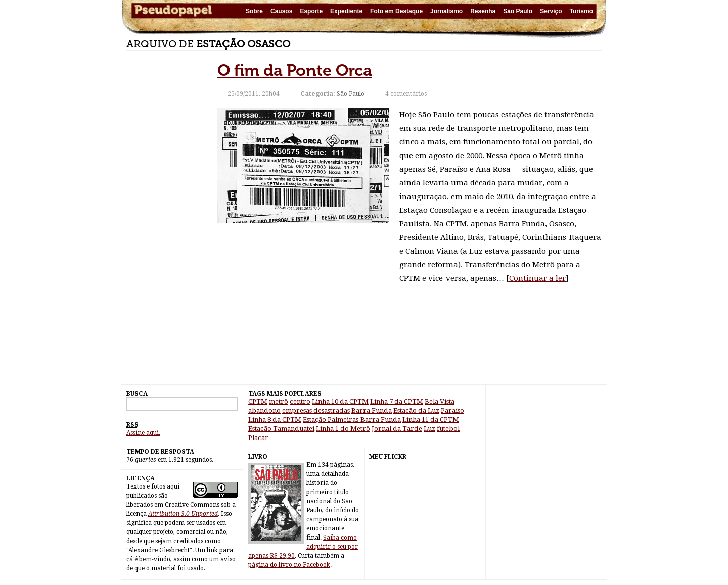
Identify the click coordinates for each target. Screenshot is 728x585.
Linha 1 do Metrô (343, 429)
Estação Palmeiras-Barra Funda (352, 420)
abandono (264, 410)
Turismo (581, 11)
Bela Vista (440, 401)
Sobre (254, 11)
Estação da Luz (416, 410)
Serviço (551, 11)
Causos (281, 11)
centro (300, 401)
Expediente (346, 11)
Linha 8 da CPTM (275, 420)
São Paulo (518, 11)
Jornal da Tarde (397, 429)
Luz (429, 429)
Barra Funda (372, 410)
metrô (279, 401)
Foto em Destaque (396, 11)
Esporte (311, 11)
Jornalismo (446, 11)
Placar (258, 438)
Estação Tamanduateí (281, 429)
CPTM (258, 401)
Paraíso (452, 410)
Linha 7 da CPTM (397, 401)
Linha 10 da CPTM (340, 401)
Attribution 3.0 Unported (183, 514)
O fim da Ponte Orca (295, 70)
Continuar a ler (537, 278)
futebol (448, 429)
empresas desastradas (316, 410)
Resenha (483, 11)
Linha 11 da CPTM (431, 420)
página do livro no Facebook (289, 565)
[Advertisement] (167, 212)
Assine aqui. (143, 433)
